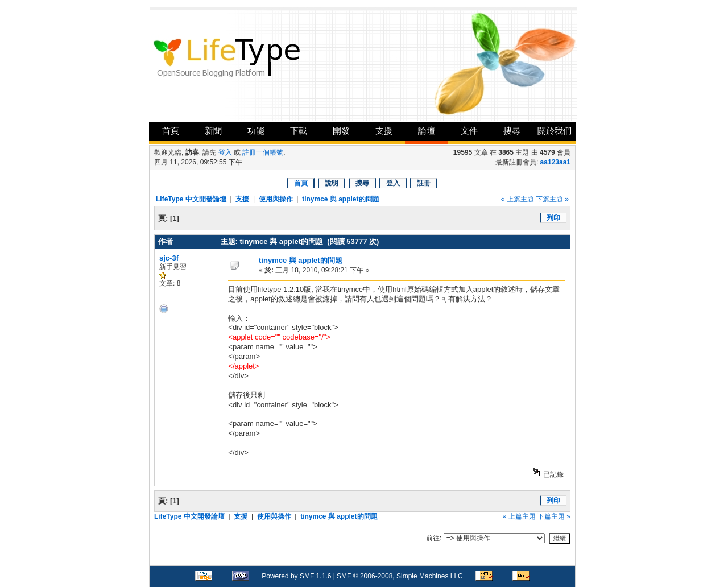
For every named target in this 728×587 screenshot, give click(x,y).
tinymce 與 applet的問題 (340, 199)
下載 (299, 131)
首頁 (171, 131)
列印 (553, 218)
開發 (341, 131)
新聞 (213, 131)
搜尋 (512, 131)
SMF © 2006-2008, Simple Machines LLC (400, 576)
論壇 (427, 131)
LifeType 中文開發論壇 (191, 199)
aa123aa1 (555, 162)
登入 (225, 152)
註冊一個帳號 (263, 152)
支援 (384, 131)
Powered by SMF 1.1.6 (296, 576)
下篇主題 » (552, 199)
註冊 (424, 183)
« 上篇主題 (518, 199)
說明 (332, 183)
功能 (256, 131)
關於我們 (555, 131)
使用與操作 (276, 199)
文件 (469, 131)
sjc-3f (169, 258)
